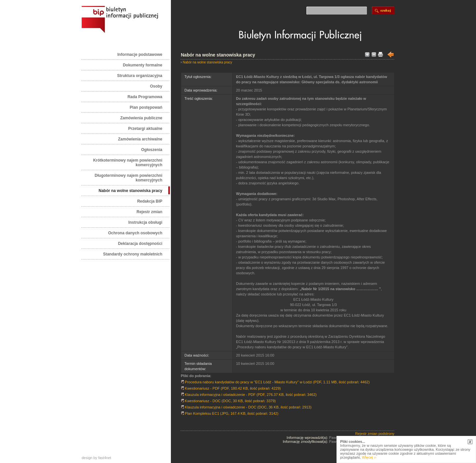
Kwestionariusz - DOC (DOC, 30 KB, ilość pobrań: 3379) (228, 401)
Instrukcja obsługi (145, 222)
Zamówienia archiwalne (140, 139)
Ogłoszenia (152, 150)
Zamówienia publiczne (141, 118)
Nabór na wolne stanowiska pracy (130, 191)
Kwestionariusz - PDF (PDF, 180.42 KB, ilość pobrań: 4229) (231, 388)
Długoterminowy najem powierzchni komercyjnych (128, 178)
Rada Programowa (145, 97)
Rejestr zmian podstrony (375, 434)
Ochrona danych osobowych (135, 233)
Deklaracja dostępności (140, 244)
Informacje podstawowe (140, 55)
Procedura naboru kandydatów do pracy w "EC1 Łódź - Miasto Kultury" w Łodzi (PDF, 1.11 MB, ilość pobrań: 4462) (275, 382)
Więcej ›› (369, 457)
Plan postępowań (146, 107)
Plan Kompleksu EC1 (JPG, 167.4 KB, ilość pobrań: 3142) (230, 413)
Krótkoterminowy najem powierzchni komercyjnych (128, 163)
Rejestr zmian (149, 212)
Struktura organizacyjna (140, 76)
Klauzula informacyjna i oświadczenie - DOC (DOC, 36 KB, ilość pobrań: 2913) (246, 407)
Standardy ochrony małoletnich (133, 254)
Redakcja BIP (150, 201)
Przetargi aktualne (145, 129)
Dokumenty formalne (143, 65)
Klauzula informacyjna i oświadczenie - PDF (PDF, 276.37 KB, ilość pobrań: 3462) (249, 395)
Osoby (156, 86)
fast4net (105, 458)
